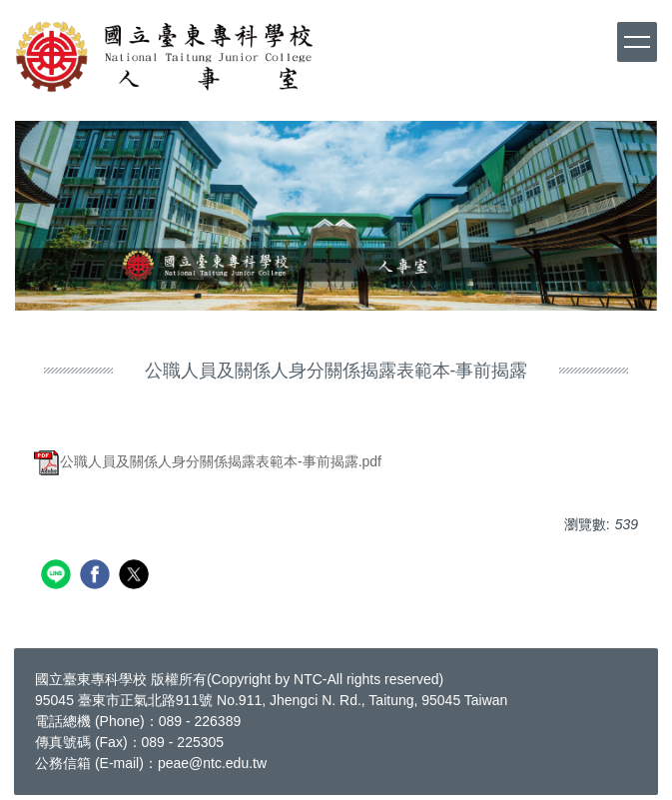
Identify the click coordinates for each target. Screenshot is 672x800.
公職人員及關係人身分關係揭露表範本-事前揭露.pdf (208, 461)
